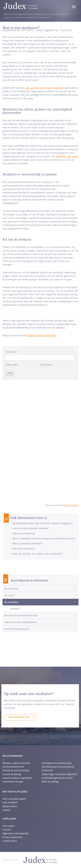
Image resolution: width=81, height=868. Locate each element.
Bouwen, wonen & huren (16, 763)
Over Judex (9, 826)
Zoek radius (12, 365)
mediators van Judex (67, 156)
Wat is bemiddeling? (24, 533)
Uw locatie (11, 352)
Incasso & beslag (12, 774)
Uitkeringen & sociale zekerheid (59, 774)
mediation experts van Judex (41, 335)
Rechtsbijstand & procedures (46, 14)
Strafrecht (47, 770)
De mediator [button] (12, 602)
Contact (7, 830)
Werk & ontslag (50, 782)
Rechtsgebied (20, 14)
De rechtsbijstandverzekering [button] (21, 615)
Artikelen (21, 17)
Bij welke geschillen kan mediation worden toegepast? (43, 523)
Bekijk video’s (10, 806)
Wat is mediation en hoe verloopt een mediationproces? (44, 538)
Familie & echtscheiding (16, 770)
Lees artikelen (10, 802)
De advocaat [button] (11, 589)
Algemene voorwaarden (16, 833)
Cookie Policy (10, 841)
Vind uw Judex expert (14, 799)
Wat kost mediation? (24, 549)
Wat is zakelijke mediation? (28, 543)
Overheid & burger (13, 782)
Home (7, 14)
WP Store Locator (70, 505)
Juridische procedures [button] (17, 629)
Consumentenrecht (13, 767)
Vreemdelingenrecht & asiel (57, 778)
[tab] (40, 589)
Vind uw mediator (18, 717)
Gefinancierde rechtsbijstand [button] (21, 622)
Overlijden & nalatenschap (57, 763)
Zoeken (6, 810)
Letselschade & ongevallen (17, 778)
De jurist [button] (9, 595)
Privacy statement (12, 837)
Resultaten (46, 365)
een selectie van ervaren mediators (45, 88)
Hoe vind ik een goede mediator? (31, 528)
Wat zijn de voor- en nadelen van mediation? (38, 554)
